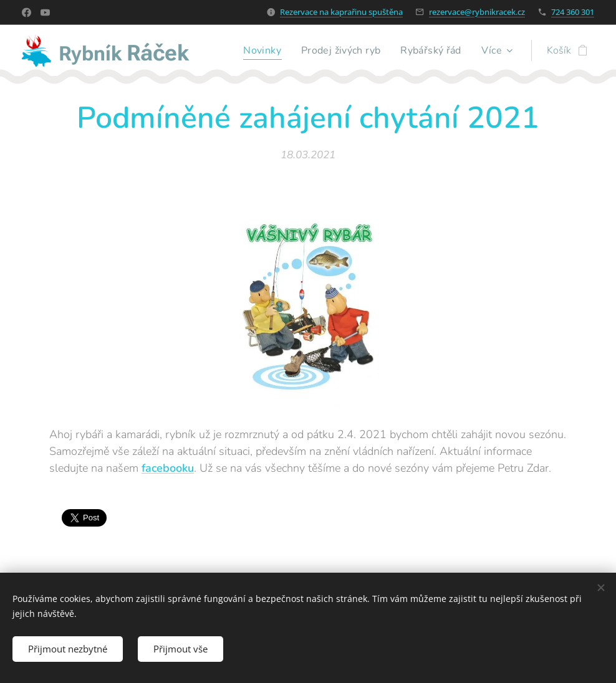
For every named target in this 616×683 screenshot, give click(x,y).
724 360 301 (573, 12)
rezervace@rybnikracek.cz (477, 12)
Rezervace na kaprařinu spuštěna (341, 12)
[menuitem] (257, 50)
